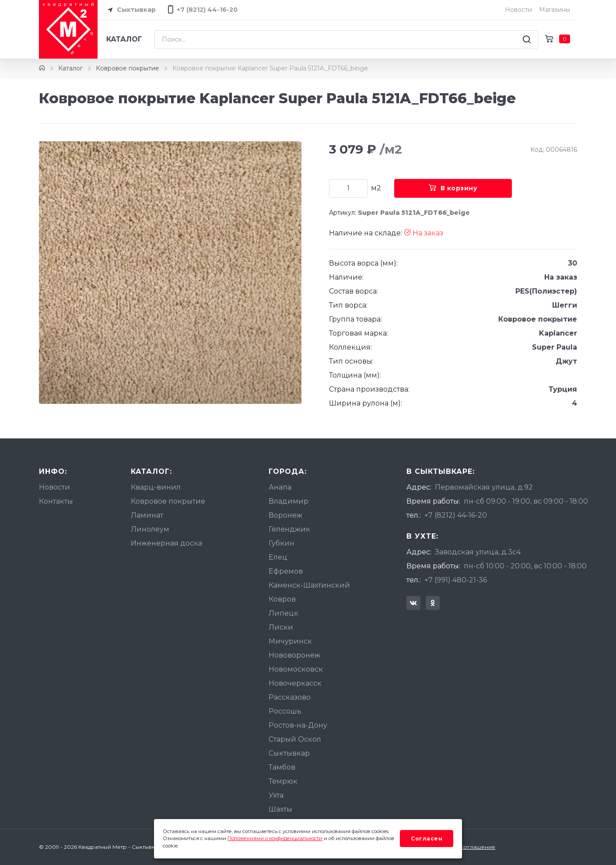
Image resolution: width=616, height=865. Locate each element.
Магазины (555, 10)
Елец (278, 557)
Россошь (285, 711)
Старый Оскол (295, 739)
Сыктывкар (130, 10)
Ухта (276, 795)
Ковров (282, 599)
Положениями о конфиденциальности (275, 838)
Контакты (56, 501)
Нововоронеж (294, 655)
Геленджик (289, 529)
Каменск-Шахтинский (309, 585)
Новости (518, 10)
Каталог (124, 39)
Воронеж (285, 515)
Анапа (280, 487)
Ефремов (286, 571)
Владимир (289, 501)
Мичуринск (290, 641)
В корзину (453, 188)
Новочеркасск (295, 683)
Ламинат (147, 515)
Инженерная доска (166, 543)
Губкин (282, 543)
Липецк (283, 613)
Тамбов (282, 767)
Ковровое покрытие (128, 68)
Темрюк (283, 781)
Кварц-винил (156, 487)
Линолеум (150, 529)
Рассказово (290, 697)
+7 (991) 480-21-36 (456, 580)
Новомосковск (296, 669)
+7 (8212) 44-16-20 (456, 515)
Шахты (280, 809)
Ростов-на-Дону (298, 725)
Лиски (281, 627)
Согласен (427, 839)
